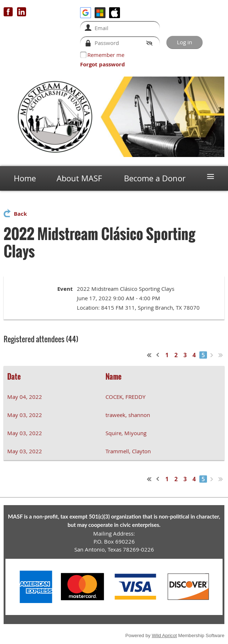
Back (20, 214)
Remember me (106, 55)
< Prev (158, 355)
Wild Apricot (164, 635)
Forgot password (103, 64)
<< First (149, 355)
